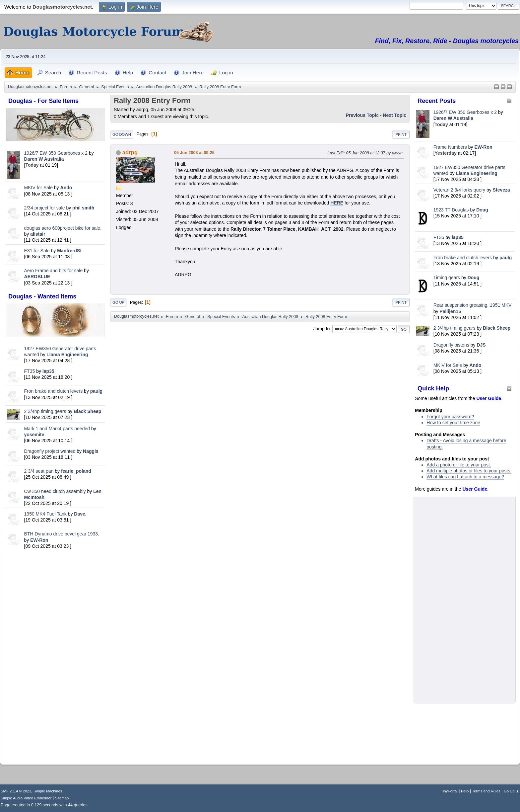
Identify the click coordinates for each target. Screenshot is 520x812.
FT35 (30, 371)
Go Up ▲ (512, 791)
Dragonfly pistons (451, 345)
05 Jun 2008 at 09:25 (194, 153)
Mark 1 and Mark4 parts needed (57, 429)
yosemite (34, 435)
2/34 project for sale (45, 208)
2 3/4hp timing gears (45, 411)
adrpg (130, 153)
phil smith (83, 208)
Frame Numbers (450, 147)
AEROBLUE (37, 277)
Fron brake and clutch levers (54, 391)
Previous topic (362, 115)
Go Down (122, 134)
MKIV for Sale (38, 188)
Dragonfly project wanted (50, 451)
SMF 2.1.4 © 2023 (16, 791)
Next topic (394, 115)
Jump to (322, 329)
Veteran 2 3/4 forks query (459, 190)
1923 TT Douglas (451, 210)
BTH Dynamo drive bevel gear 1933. (62, 534)
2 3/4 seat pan (39, 471)
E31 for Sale (37, 251)
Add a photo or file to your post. (459, 465)
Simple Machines (48, 791)
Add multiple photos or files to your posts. (469, 471)
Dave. (80, 514)
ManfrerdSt (69, 251)
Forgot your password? (450, 417)
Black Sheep (87, 411)
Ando (66, 188)
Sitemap (62, 798)
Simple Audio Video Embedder (26, 798)
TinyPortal (449, 791)
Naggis (91, 451)
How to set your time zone (453, 423)
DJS (481, 345)
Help (465, 791)
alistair (38, 234)
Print (401, 134)
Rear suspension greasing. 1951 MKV (473, 305)
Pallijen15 (450, 311)
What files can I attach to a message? (465, 477)
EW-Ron (39, 540)
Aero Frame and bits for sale (54, 271)
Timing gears (447, 278)
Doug (482, 210)
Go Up (118, 302)
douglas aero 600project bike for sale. (63, 228)
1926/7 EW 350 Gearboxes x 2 (56, 153)
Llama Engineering (67, 355)
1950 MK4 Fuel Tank (45, 514)
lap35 (48, 371)
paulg (96, 391)
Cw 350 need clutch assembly (55, 491)
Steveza (501, 190)
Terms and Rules (486, 791)
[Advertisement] (55, 655)
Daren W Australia (44, 159)
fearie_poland (76, 471)
